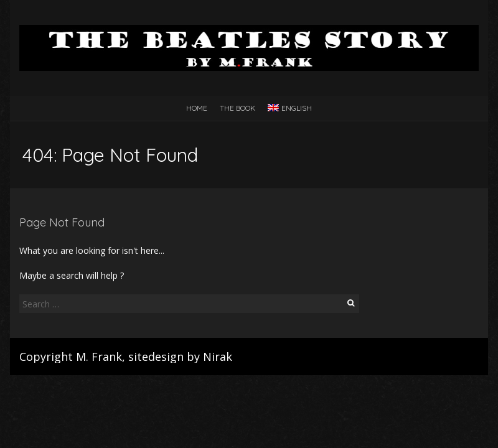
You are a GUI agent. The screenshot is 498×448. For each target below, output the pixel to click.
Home (197, 108)
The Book (237, 108)
